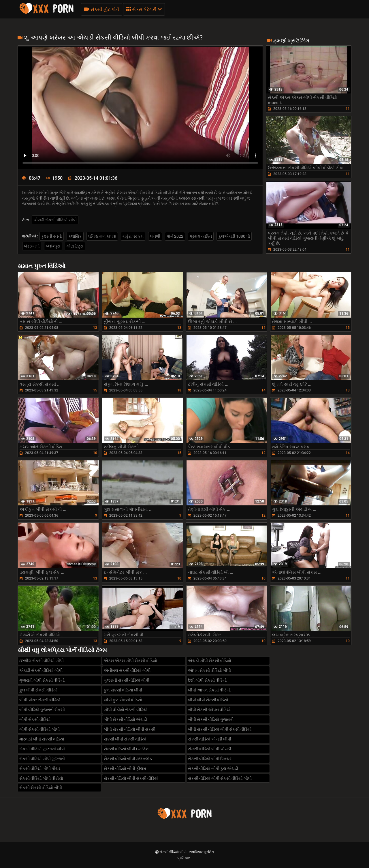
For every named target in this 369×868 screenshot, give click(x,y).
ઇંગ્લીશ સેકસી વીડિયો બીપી (42, 661)
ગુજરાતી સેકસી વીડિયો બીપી (127, 680)
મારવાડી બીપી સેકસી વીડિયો (42, 739)
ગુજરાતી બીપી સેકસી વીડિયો (42, 680)
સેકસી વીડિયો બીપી (173, 852)
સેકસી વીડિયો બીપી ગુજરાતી (42, 759)
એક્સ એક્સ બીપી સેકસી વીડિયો (130, 661)
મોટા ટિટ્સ (75, 246)
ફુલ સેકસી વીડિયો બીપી (123, 690)
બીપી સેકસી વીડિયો (35, 719)
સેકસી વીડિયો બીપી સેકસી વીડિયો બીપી (220, 778)
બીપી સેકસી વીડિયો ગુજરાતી (211, 719)
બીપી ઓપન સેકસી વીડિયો (209, 690)
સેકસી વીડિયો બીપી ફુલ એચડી (213, 768)
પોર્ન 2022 (175, 236)
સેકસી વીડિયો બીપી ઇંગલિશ (126, 749)
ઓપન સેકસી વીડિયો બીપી (209, 670)
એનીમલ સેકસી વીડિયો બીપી (127, 670)
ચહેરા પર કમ (133, 236)
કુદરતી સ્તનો (52, 236)
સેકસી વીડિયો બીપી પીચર (40, 768)
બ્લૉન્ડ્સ (53, 246)
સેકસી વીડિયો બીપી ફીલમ (125, 768)
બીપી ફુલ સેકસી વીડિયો (123, 700)
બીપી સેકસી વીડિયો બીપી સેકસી (130, 729)
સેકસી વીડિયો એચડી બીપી (210, 739)
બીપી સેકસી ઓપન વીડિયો (209, 710)
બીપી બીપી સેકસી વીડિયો (208, 700)
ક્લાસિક (75, 236)
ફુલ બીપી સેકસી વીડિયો (38, 690)
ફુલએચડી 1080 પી (234, 236)
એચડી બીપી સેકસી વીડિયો (210, 661)
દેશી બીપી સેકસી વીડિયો (207, 680)
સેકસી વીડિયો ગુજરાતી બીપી (42, 749)
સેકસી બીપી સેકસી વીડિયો (125, 739)
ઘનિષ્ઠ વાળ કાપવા (102, 236)
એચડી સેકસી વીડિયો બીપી (55, 220)
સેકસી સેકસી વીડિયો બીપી (41, 788)
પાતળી (155, 236)
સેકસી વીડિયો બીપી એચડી (210, 749)
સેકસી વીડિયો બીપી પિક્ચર (210, 759)
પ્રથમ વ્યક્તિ (201, 236)
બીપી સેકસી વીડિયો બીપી (39, 729)
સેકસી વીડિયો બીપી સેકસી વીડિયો (131, 778)
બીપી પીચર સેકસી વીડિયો (40, 700)
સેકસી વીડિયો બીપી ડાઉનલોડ (128, 759)
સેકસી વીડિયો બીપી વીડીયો (41, 778)
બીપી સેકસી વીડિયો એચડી (125, 719)
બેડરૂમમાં (32, 246)
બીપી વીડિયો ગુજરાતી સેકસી (42, 710)
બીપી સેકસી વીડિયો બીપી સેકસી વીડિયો (220, 729)
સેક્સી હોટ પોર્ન (102, 9)
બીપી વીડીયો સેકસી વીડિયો (126, 710)
